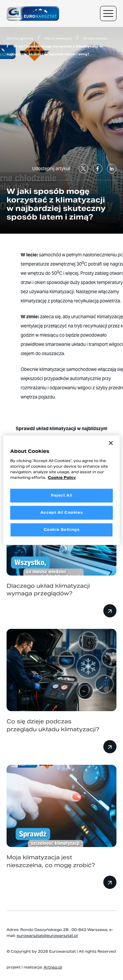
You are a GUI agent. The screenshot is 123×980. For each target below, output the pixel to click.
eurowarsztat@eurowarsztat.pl (47, 936)
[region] (61, 490)
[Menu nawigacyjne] (108, 13)
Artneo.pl (53, 967)
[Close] (111, 443)
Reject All (61, 495)
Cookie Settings (62, 529)
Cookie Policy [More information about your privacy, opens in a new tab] (62, 477)
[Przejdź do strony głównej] (33, 14)
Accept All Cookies (61, 512)
